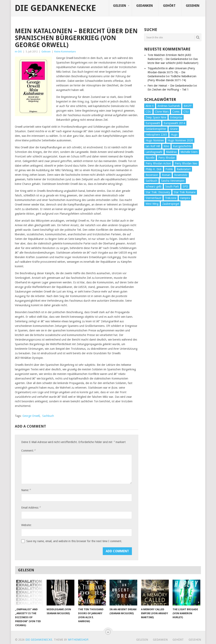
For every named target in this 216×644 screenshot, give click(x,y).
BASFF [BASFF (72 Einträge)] (188, 106)
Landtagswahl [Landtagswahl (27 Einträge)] (154, 152)
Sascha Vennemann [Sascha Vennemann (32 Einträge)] (173, 181)
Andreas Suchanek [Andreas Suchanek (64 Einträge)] (169, 106)
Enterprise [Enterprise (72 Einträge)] (176, 117)
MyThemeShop (78, 640)
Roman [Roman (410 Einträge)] (166, 175)
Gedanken (144, 6)
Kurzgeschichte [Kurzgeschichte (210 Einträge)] (182, 146)
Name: (26, 490)
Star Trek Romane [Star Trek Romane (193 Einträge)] (185, 192)
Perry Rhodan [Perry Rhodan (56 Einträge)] (167, 158)
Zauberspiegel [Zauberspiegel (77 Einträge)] (171, 204)
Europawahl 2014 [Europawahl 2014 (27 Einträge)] (174, 123)
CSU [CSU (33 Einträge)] (186, 112)
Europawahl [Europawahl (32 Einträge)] (153, 123)
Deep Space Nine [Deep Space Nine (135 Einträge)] (156, 117)
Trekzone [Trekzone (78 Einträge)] (171, 198)
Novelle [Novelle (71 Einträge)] (150, 158)
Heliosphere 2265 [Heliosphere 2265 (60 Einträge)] (156, 135)
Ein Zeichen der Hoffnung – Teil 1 (168, 90)
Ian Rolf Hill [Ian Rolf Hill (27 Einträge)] (153, 146)
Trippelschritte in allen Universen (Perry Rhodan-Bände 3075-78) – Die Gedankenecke (171, 72)
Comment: (28, 450)
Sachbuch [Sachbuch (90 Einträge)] (151, 181)
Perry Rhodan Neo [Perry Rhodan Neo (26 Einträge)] (186, 163)
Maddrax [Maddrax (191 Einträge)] (171, 152)
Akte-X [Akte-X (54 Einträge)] (150, 106)
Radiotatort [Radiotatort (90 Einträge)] (184, 169)
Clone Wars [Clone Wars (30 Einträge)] (162, 112)
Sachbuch (48, 416)
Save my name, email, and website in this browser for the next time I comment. (74, 541)
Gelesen (120, 6)
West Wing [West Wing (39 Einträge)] (152, 204)
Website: (26, 525)
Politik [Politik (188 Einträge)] (169, 169)
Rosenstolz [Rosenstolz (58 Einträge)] (181, 175)
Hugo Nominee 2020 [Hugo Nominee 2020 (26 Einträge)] (180, 140)
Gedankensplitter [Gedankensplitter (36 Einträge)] (156, 129)
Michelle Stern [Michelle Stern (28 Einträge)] (189, 152)
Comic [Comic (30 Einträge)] (176, 112)
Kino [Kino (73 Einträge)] (166, 146)
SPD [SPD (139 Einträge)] (185, 186)
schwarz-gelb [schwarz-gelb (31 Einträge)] (154, 186)
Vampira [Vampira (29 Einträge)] (185, 198)
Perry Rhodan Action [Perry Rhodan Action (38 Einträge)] (158, 163)
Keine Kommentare (65, 52)
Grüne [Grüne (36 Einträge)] (174, 129)
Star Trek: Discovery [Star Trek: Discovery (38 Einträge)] (158, 192)
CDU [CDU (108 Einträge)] (148, 112)
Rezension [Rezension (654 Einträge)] (152, 175)
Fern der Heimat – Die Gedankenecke (170, 86)
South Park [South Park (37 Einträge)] (172, 186)
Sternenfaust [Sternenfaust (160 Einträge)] (153, 198)
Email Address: (31, 507)
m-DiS (18, 52)
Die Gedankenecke (55, 8)
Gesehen (193, 6)
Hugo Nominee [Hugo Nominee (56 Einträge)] (155, 140)
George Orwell (31, 416)
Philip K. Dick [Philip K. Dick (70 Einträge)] (154, 169)
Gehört (169, 6)
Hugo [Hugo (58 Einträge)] (174, 135)
